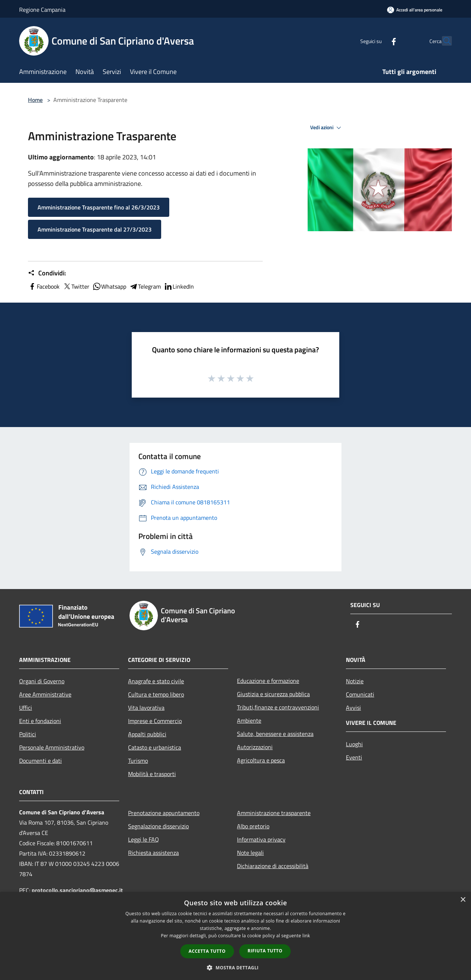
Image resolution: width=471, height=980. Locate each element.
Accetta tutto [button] (207, 951)
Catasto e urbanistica (155, 747)
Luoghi (354, 744)
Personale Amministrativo (52, 747)
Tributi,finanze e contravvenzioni (278, 707)
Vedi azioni (327, 128)
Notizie (355, 681)
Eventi (354, 757)
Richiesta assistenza (153, 853)
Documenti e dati (40, 761)
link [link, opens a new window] (306, 936)
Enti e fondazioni (40, 721)
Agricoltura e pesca (261, 760)
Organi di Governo (42, 681)
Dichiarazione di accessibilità (273, 866)
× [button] (463, 900)
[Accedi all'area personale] (415, 10)
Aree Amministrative (45, 694)
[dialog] (235, 936)
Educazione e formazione (268, 681)
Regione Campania (42, 10)
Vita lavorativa (146, 708)
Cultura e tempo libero (156, 694)
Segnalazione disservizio (158, 826)
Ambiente (249, 720)
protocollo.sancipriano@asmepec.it (77, 890)
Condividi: (47, 273)
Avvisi (353, 708)
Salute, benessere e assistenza (275, 734)
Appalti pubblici (147, 734)
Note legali (250, 853)
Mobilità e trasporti (152, 774)
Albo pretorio (253, 826)
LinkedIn (179, 286)
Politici (28, 734)
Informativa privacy (261, 839)
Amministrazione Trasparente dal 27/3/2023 (95, 229)
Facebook (44, 286)
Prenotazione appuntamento (164, 813)
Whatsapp (109, 286)
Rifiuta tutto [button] (265, 951)
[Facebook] (378, 41)
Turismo (138, 761)
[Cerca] (443, 41)
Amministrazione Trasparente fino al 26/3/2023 (99, 207)
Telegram (145, 286)
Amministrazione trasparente (274, 813)
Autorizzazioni (255, 747)
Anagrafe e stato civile (156, 681)
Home (35, 100)
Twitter (76, 286)
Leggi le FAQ (144, 839)
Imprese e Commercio (155, 721)
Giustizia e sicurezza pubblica (273, 694)
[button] (235, 967)
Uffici (26, 708)
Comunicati (360, 694)
